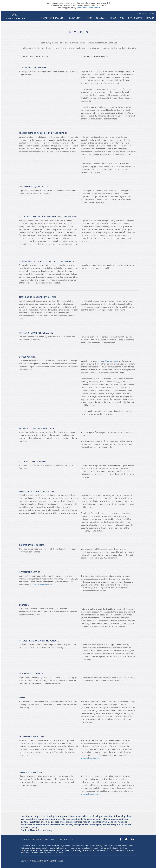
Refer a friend (34, 840)
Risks (46, 840)
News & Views (135, 18)
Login (152, 13)
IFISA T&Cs (62, 840)
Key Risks (30, 830)
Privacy (73, 840)
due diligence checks (110, 361)
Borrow (100, 18)
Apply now (142, 13)
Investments (75, 18)
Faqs (122, 18)
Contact (150, 18)
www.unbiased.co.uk (43, 585)
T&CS (53, 840)
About (113, 18)
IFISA (90, 18)
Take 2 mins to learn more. (89, 8)
